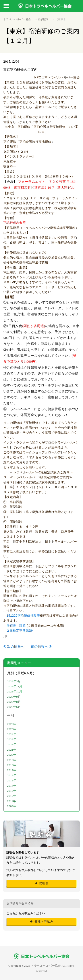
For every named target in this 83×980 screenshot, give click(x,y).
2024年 (12, 734)
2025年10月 (15, 691)
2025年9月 (14, 697)
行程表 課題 (16, 626)
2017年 (12, 770)
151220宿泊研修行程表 (23, 616)
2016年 (12, 775)
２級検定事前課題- (20, 630)
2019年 (12, 760)
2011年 (12, 801)
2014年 (12, 786)
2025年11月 (15, 686)
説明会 (41, 883)
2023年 (12, 739)
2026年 (12, 724)
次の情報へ (16, 647)
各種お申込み (41, 921)
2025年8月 (14, 702)
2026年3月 (14, 681)
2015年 (12, 780)
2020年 (12, 755)
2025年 (12, 729)
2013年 (12, 791)
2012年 (12, 796)
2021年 (12, 750)
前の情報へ (40, 647)
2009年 (12, 806)
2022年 (12, 744)
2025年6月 (14, 707)
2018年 (12, 765)
